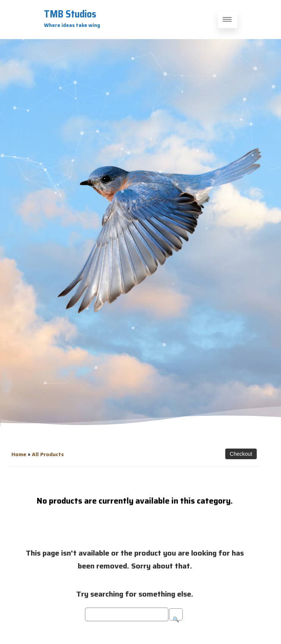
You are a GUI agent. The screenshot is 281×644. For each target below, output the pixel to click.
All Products (48, 454)
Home (19, 454)
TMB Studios (70, 14)
